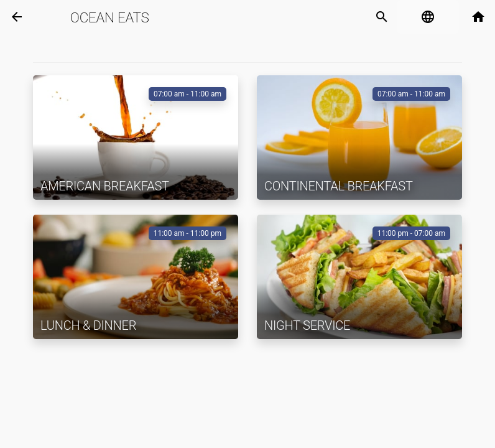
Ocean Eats (110, 17)
